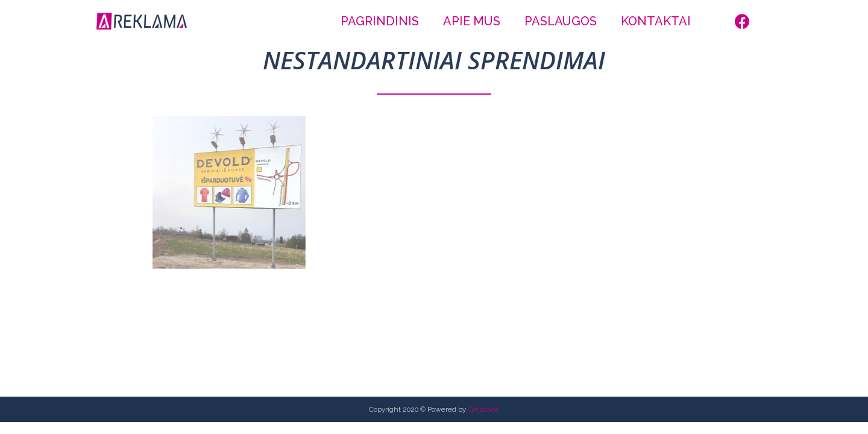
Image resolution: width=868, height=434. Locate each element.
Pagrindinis (380, 21)
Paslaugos (561, 21)
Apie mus (472, 21)
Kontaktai (656, 21)
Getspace (483, 409)
